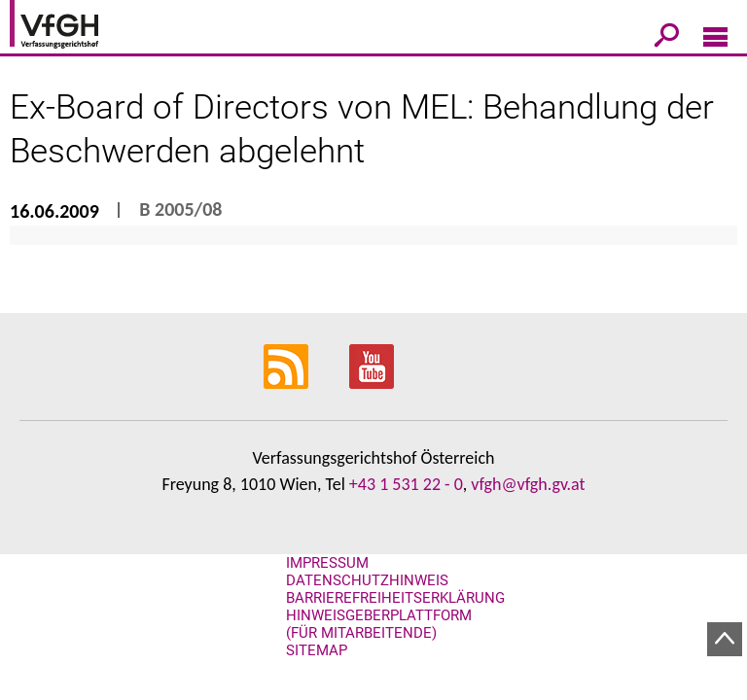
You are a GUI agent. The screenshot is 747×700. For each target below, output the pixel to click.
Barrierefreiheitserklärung (395, 598)
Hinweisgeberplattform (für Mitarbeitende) (379, 624)
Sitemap (317, 650)
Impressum (327, 563)
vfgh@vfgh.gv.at (528, 484)
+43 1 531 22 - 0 (406, 484)
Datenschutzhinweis (367, 580)
